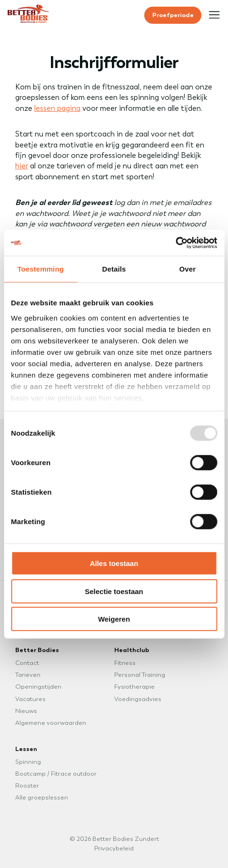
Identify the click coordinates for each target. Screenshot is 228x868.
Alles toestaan (114, 563)
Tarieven (28, 675)
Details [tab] (114, 269)
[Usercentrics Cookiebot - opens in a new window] (175, 243)
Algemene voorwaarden (51, 723)
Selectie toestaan (114, 591)
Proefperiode (173, 15)
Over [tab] (188, 269)
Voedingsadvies (138, 699)
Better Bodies (37, 650)
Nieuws (26, 711)
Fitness (125, 663)
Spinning (28, 762)
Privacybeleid (114, 848)
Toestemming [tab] (40, 269)
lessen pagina (57, 108)
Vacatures (30, 699)
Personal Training (140, 675)
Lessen (26, 749)
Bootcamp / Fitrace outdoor (56, 774)
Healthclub (132, 650)
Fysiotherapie (134, 687)
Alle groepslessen (42, 797)
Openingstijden (38, 687)
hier (22, 166)
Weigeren (114, 619)
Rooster (27, 785)
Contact (27, 663)
